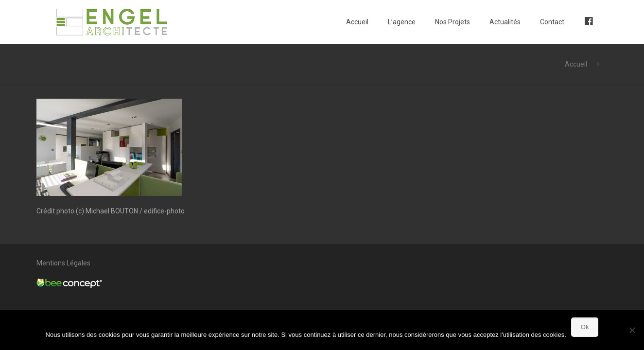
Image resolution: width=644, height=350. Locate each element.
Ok (585, 327)
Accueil (576, 64)
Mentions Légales (63, 263)
